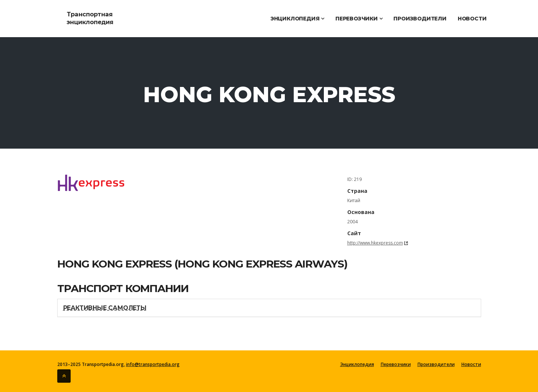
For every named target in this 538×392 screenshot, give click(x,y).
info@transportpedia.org (153, 364)
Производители (420, 19)
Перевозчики (359, 19)
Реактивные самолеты (105, 308)
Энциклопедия (297, 19)
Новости (472, 19)
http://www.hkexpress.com (375, 243)
